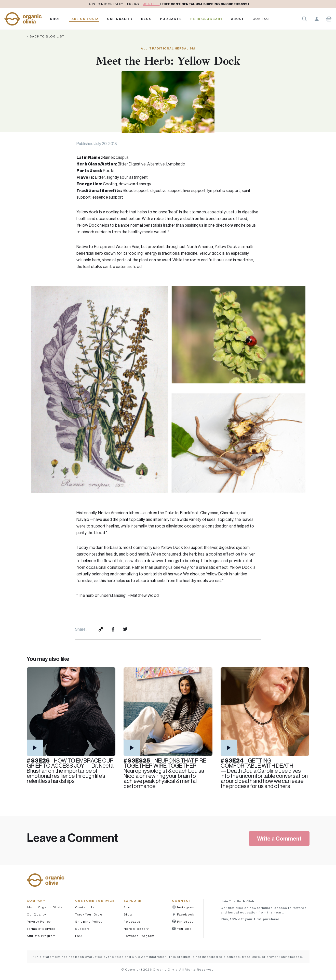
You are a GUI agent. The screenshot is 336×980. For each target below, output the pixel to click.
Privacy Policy (39, 921)
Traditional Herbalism (172, 48)
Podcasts (132, 921)
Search (304, 19)
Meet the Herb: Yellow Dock (168, 61)
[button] (23, 19)
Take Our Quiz (84, 19)
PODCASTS (171, 19)
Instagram (185, 907)
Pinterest (185, 921)
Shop (55, 19)
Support (82, 929)
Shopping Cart (329, 19)
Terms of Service (41, 929)
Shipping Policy (89, 921)
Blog (147, 19)
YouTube (184, 929)
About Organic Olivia (45, 907)
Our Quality (120, 19)
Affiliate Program (41, 936)
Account (317, 19)
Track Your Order (89, 914)
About (238, 19)
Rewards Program (139, 936)
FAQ (79, 936)
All (144, 48)
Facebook (185, 914)
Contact (262, 19)
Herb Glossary (207, 19)
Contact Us (85, 907)
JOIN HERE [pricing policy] (151, 4)
